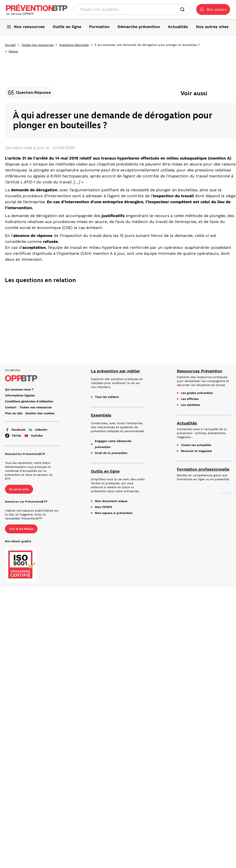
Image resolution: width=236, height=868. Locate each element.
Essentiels (101, 415)
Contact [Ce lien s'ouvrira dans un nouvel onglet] (11, 407)
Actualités (187, 423)
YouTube (33, 436)
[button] (213, 9)
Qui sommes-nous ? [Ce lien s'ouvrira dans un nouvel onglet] (19, 389)
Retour (14, 51)
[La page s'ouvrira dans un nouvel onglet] (213, 9)
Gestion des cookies (40, 413)
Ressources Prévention (200, 371)
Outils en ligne (105, 471)
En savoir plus (19, 489)
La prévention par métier (116, 371)
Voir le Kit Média (21, 529)
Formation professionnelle (203, 469)
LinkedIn (38, 430)
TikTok (13, 436)
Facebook (15, 430)
